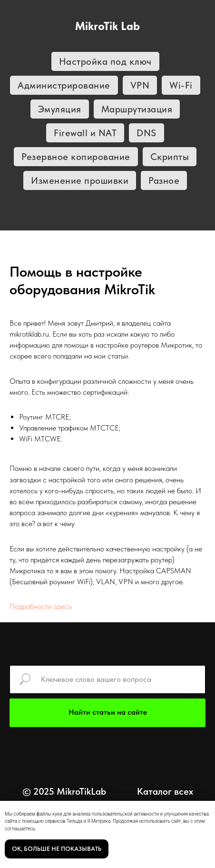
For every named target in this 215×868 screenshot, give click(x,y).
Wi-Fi (181, 85)
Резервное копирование (76, 157)
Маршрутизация (137, 109)
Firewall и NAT (85, 133)
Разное (164, 180)
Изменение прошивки (80, 180)
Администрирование (64, 85)
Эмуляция (60, 109)
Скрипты (170, 157)
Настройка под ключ (105, 61)
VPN (140, 85)
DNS (147, 133)
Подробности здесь (41, 606)
